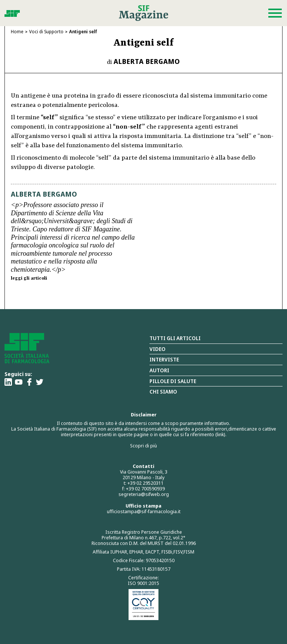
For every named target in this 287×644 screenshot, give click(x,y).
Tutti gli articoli (175, 338)
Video (158, 349)
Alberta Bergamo (147, 61)
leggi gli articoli (29, 278)
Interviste (164, 359)
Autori (159, 370)
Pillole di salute (173, 381)
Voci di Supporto (46, 32)
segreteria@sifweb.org (144, 494)
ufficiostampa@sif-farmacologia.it (144, 511)
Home (17, 32)
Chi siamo (163, 392)
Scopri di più (143, 446)
